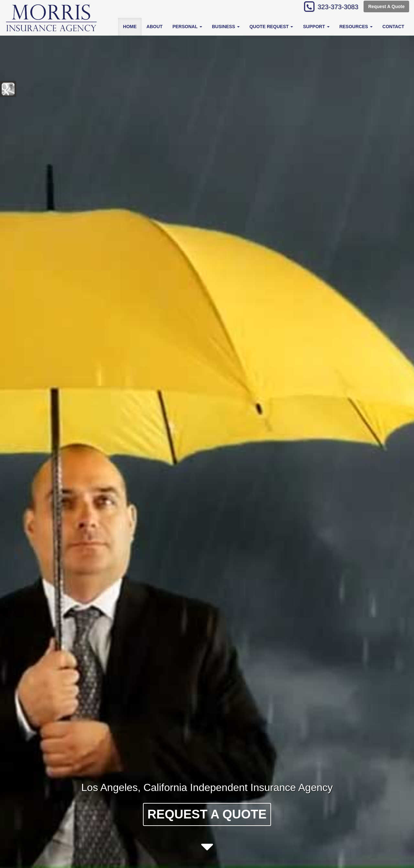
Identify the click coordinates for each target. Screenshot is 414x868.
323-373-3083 (335, 7)
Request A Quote (386, 7)
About (155, 27)
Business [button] (226, 27)
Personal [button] (187, 27)
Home (130, 27)
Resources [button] (356, 27)
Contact (393, 27)
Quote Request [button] (271, 27)
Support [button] (316, 27)
